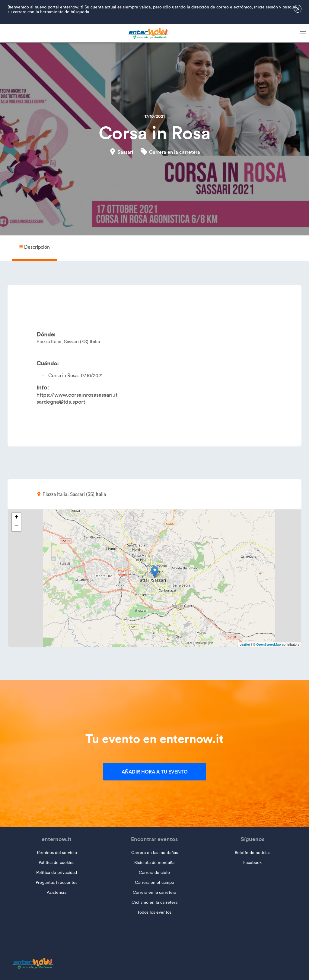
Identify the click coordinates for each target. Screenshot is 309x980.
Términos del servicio (57, 853)
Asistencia (57, 892)
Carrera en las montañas (154, 853)
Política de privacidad (57, 873)
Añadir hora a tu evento (155, 772)
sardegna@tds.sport (61, 402)
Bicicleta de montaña (154, 863)
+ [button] (16, 518)
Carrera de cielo (154, 873)
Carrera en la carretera (175, 152)
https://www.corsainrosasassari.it (77, 395)
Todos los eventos (154, 912)
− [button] (16, 527)
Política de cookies (56, 863)
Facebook (252, 863)
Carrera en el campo (154, 882)
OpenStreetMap (269, 644)
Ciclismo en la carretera (154, 902)
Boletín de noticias (253, 853)
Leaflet (245, 644)
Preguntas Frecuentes (56, 882)
